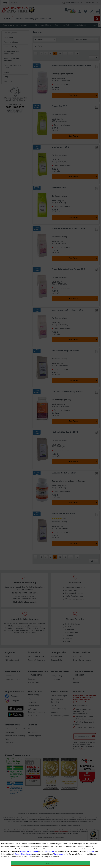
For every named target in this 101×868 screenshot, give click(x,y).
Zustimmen (59, 854)
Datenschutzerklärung (29, 852)
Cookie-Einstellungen (23, 854)
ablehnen (91, 852)
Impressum (50, 852)
